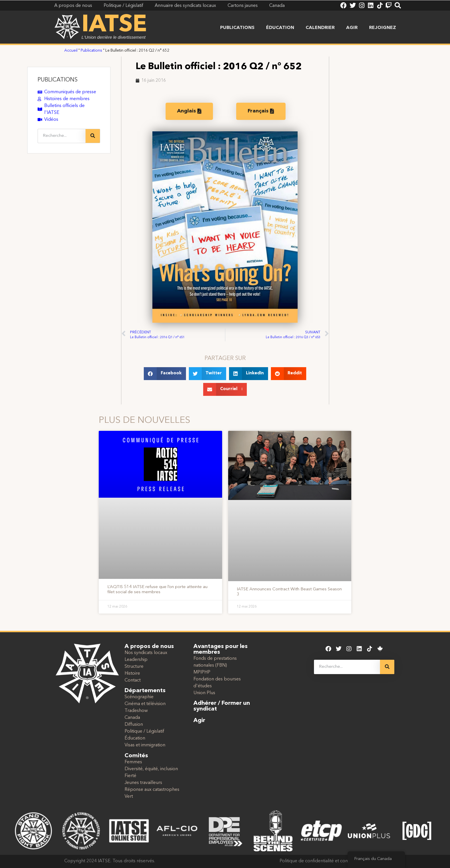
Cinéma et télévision (145, 704)
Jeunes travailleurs (143, 783)
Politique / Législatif (144, 731)
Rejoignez (383, 28)
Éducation (280, 28)
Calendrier (320, 28)
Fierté (130, 776)
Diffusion (134, 725)
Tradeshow (136, 711)
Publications (237, 28)
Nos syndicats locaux (146, 653)
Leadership (136, 660)
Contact (133, 680)
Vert (129, 797)
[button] (165, 374)
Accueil (71, 51)
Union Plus (204, 693)
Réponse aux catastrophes (152, 790)
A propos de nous (149, 647)
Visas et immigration (145, 745)
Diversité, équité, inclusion (151, 769)
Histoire (132, 674)
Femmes (133, 762)
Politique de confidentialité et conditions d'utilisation (333, 861)
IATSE (114, 25)
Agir (352, 28)
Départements (145, 691)
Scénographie (139, 697)
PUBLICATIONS (58, 80)
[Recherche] (93, 136)
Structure (134, 667)
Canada (132, 718)
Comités (136, 756)
